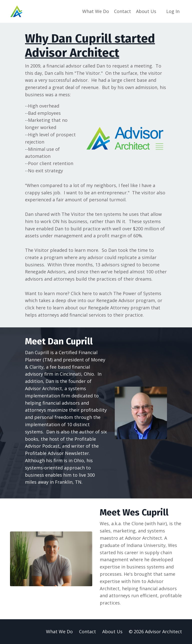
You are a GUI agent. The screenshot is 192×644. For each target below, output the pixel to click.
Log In (173, 11)
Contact (122, 11)
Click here (81, 293)
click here (35, 308)
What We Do (96, 11)
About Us (146, 11)
